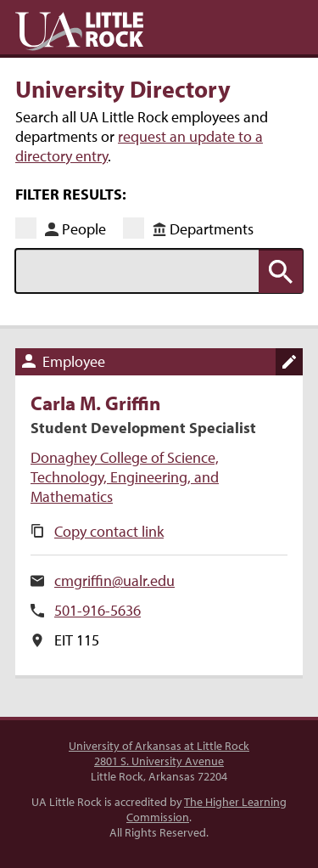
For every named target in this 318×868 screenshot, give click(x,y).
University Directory (123, 88)
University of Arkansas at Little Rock (159, 746)
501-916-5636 (98, 610)
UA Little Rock (79, 31)
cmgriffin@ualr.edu (114, 581)
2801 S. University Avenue (159, 761)
